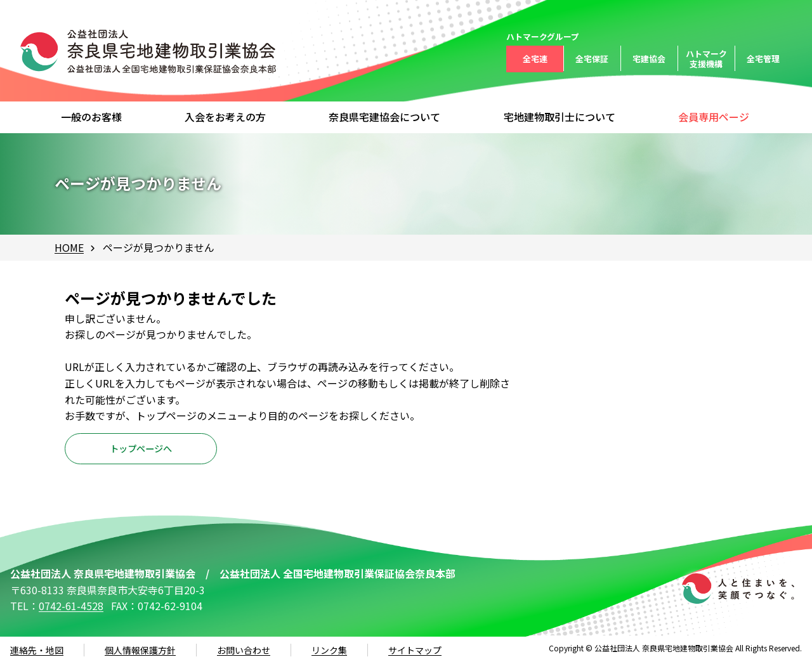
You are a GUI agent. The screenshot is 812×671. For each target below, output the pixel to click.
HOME (69, 247)
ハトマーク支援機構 (706, 59)
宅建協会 (649, 59)
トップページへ (141, 453)
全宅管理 (763, 59)
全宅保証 (592, 59)
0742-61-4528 (71, 614)
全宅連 (535, 59)
